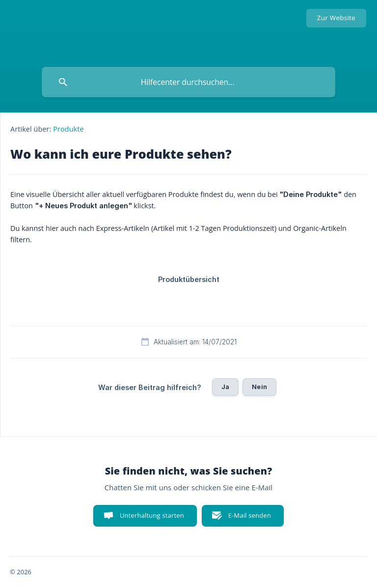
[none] (336, 18)
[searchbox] (188, 82)
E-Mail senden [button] (250, 515)
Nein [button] (259, 387)
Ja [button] (225, 387)
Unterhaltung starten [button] (152, 515)
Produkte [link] (68, 129)
